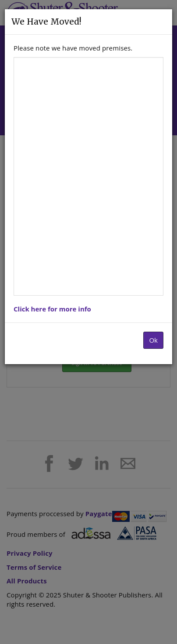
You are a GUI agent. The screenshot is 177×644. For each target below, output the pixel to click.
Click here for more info (52, 309)
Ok (153, 340)
